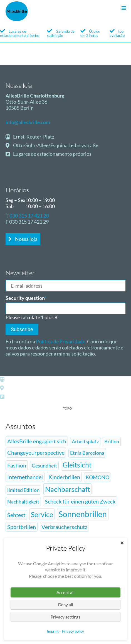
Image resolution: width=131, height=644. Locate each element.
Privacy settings (65, 617)
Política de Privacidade (60, 341)
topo (67, 408)
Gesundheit (44, 466)
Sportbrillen (22, 527)
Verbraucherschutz (64, 527)
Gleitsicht (77, 465)
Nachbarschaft (68, 489)
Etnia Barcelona (87, 453)
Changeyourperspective (36, 453)
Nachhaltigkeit (23, 502)
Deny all (66, 605)
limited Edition (23, 490)
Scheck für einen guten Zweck (80, 501)
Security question (26, 298)
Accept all (65, 592)
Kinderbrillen (64, 477)
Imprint (53, 631)
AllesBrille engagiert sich (37, 441)
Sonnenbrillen (83, 514)
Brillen (112, 441)
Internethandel (25, 477)
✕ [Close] (122, 543)
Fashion (17, 465)
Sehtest (16, 515)
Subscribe (22, 329)
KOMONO (97, 477)
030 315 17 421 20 (29, 216)
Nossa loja (26, 239)
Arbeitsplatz (85, 441)
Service (42, 514)
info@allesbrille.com (28, 122)
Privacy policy (73, 631)
